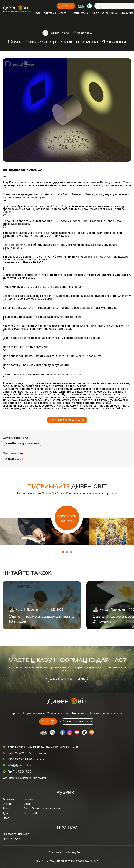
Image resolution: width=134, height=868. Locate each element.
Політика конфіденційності (67, 853)
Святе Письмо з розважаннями (23, 443)
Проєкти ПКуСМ (12, 839)
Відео (6, 818)
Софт (96, 13)
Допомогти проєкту (67, 518)
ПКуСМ (38, 13)
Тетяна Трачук (59, 33)
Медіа (86, 13)
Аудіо (6, 813)
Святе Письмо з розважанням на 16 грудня (41, 618)
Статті (64, 13)
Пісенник (29, 799)
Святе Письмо (109, 13)
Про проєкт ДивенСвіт (16, 834)
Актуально (50, 13)
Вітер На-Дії (31, 813)
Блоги (75, 13)
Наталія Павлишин (28, 610)
